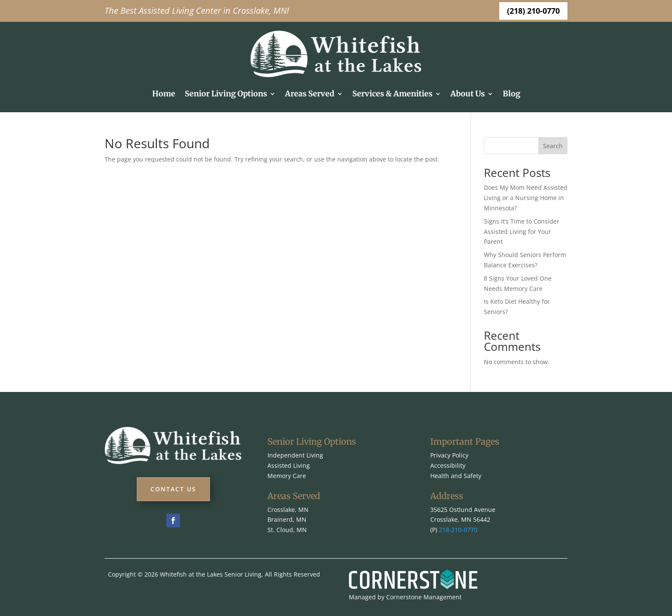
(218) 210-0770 (533, 11)
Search (553, 146)
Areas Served (310, 94)
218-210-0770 (458, 530)
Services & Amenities (392, 94)
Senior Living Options (226, 94)
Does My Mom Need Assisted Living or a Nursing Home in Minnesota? (526, 198)
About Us (468, 94)
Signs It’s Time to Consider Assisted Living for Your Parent (522, 232)
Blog (511, 94)
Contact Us (173, 489)
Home (164, 94)
